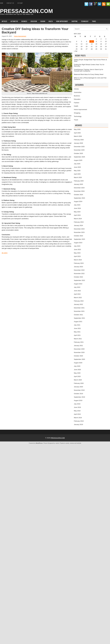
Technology (85, 21)
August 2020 (78, 363)
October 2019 (78, 394)
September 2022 (79, 280)
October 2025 (78, 153)
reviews (72, 443)
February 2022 (79, 301)
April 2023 (77, 256)
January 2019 (78, 424)
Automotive (14, 21)
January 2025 (78, 184)
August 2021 (78, 322)
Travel (94, 21)
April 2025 (77, 174)
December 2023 (79, 229)
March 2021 (78, 339)
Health (51, 21)
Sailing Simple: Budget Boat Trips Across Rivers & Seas (90, 60)
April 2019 (77, 414)
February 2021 (79, 342)
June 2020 (77, 370)
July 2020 (77, 366)
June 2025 (77, 167)
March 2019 (78, 418)
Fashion (43, 21)
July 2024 (77, 205)
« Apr (76, 51)
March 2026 (78, 136)
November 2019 (79, 390)
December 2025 (79, 147)
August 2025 (78, 160)
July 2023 (77, 246)
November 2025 (79, 150)
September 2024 (79, 198)
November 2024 (79, 191)
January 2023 (78, 267)
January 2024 (78, 225)
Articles (4, 21)
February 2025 (79, 181)
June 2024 (77, 208)
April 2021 (77, 335)
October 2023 (78, 236)
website (79, 443)
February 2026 (79, 140)
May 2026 (77, 129)
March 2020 (78, 380)
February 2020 (79, 383)
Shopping (74, 21)
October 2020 (78, 356)
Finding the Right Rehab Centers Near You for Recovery (89, 65)
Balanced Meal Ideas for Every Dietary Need (89, 74)
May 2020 (77, 373)
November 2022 (79, 274)
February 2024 (79, 222)
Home (2, 3)
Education (34, 21)
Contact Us (10, 3)
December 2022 (79, 270)
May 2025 (77, 171)
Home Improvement (62, 21)
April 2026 (77, 133)
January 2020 (78, 387)
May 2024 (77, 212)
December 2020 (79, 349)
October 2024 (78, 195)
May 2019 (77, 411)
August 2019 (78, 400)
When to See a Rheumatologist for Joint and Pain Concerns (90, 79)
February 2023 (79, 263)
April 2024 (77, 215)
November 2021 (79, 311)
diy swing (5, 253)
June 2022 (77, 291)
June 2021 (77, 328)
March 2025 (78, 177)
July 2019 (77, 404)
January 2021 (78, 346)
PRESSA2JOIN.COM (26, 11)
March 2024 (78, 219)
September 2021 (79, 318)
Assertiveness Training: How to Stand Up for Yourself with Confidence (89, 70)
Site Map (20, 3)
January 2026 (78, 143)
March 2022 (78, 298)
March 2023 (78, 260)
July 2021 (77, 325)
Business (24, 21)
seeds (57, 443)
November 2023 (79, 232)
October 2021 (78, 315)
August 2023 (78, 243)
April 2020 (77, 376)
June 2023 (77, 249)
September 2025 (79, 157)
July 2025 (77, 164)
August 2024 (78, 201)
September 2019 (79, 397)
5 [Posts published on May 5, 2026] (82, 41)
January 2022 (78, 304)
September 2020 (79, 359)
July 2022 (77, 287)
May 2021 (77, 332)
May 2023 (77, 253)
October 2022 (78, 277)
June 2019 (77, 407)
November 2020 (79, 352)
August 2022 (78, 284)
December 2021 (79, 308)
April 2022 (77, 294)
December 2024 (79, 188)
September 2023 (79, 239)
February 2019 (79, 421)
